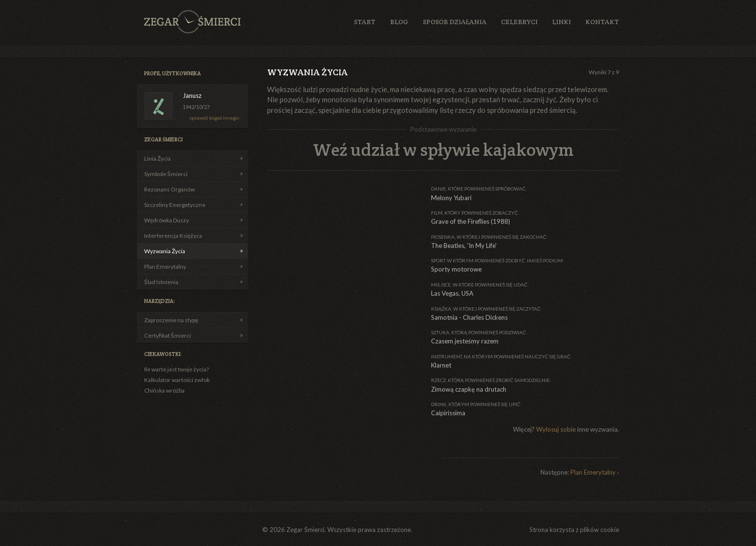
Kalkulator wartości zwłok (177, 380)
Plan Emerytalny (165, 266)
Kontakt (602, 22)
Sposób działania (455, 22)
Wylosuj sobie (556, 429)
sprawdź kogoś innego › (215, 118)
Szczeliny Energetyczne (175, 205)
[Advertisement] (339, 246)
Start (365, 22)
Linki (561, 22)
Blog (399, 22)
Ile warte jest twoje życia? (176, 369)
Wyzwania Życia (165, 251)
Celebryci (519, 22)
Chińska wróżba (164, 390)
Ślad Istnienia (161, 282)
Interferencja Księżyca (173, 236)
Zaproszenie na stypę (171, 320)
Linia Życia (157, 158)
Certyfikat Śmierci (168, 335)
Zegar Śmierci (192, 22)
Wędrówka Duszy (167, 220)
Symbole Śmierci (166, 174)
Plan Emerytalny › (595, 472)
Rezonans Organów (169, 189)
